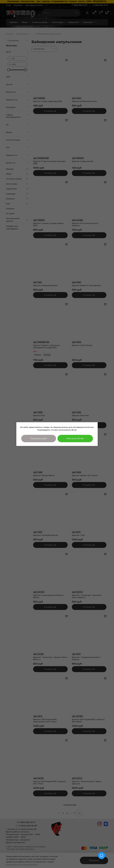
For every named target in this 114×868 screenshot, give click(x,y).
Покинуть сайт (39, 438)
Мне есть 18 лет (75, 438)
